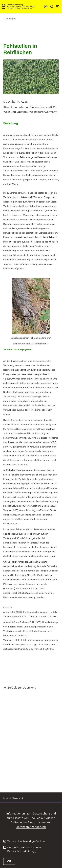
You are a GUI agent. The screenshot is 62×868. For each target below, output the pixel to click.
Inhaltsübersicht (13, 798)
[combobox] (46, 7)
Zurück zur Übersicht (21, 687)
